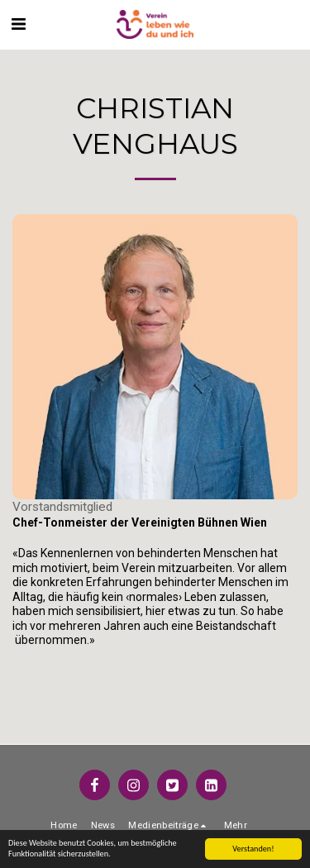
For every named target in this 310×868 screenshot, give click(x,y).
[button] (18, 24)
